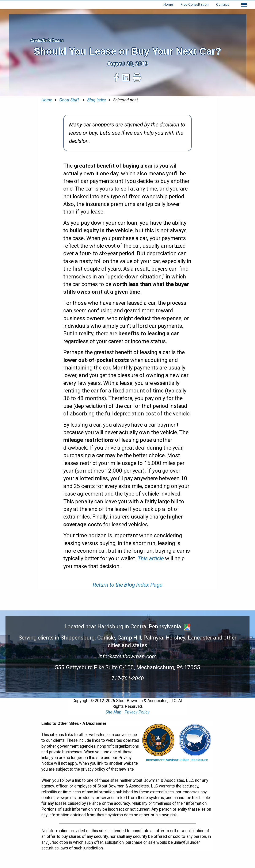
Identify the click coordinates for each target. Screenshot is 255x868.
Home (168, 4)
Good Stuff (70, 100)
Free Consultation (195, 4)
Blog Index (97, 100)
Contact (222, 4)
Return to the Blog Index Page (127, 585)
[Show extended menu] (244, 5)
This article (151, 558)
